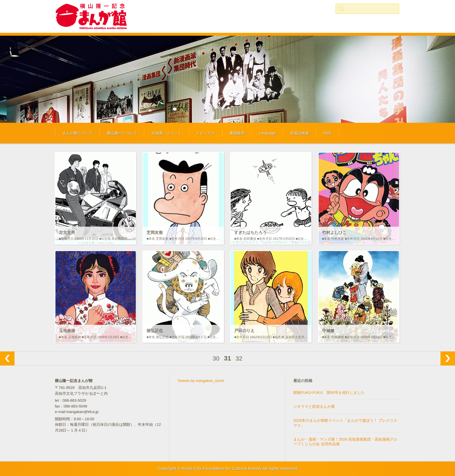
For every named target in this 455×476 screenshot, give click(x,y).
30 (216, 358)
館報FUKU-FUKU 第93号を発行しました (329, 393)
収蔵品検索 (300, 133)
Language (267, 133)
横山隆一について (122, 133)
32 (239, 358)
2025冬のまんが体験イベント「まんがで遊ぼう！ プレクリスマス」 (345, 423)
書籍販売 (237, 133)
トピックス (206, 133)
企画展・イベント (167, 133)
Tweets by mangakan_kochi (201, 381)
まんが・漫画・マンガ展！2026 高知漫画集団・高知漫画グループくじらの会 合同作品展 (345, 442)
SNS (327, 133)
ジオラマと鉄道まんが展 (314, 406)
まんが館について (77, 133)
